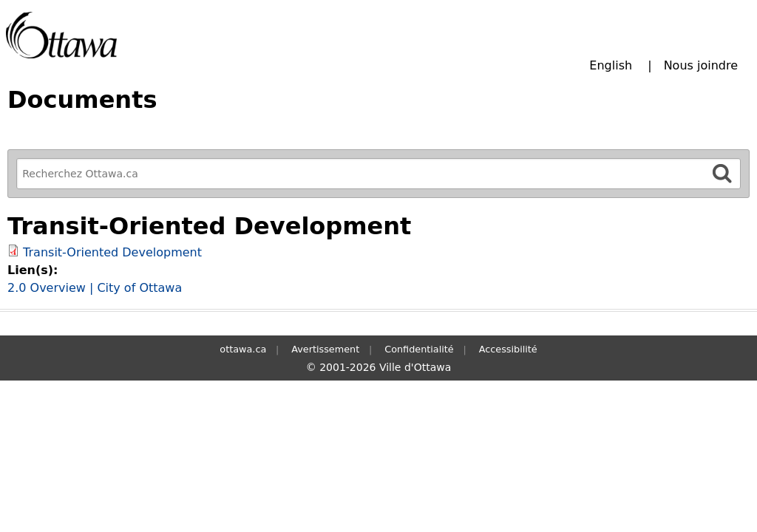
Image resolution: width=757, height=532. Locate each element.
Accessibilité (508, 349)
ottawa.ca (243, 349)
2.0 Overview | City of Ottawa (95, 288)
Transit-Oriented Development (112, 252)
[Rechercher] (722, 173)
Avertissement (325, 349)
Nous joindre (701, 65)
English (611, 65)
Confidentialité (419, 349)
